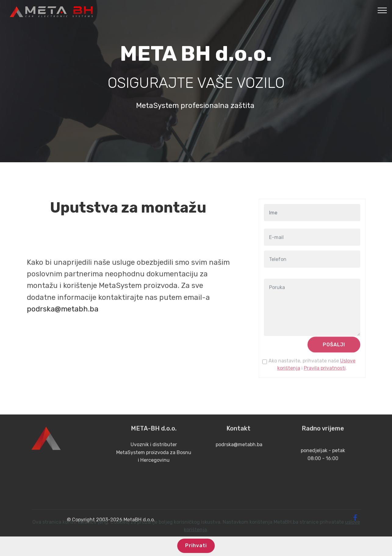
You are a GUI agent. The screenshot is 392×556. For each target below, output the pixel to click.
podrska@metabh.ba (63, 339)
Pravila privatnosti (325, 373)
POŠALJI (334, 349)
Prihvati (196, 549)
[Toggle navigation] (382, 10)
